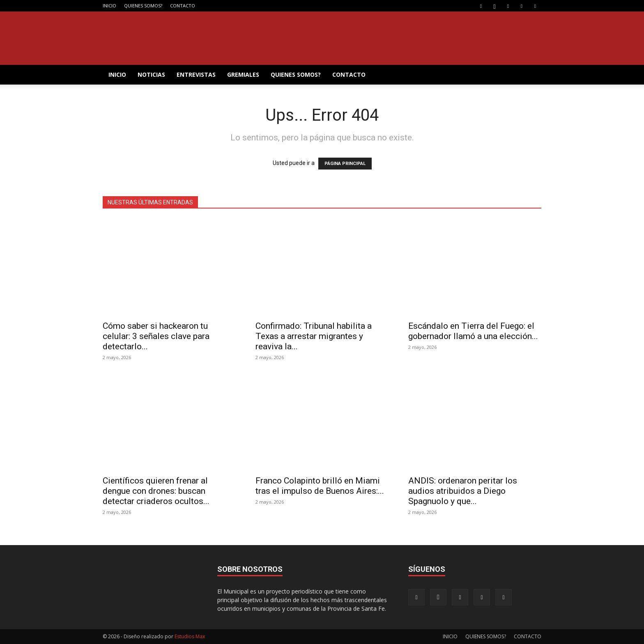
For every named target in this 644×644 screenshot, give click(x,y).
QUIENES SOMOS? (143, 6)
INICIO (109, 6)
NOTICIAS (151, 74)
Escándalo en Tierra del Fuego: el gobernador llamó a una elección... (473, 331)
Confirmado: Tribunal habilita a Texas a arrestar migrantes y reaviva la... (314, 336)
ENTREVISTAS (196, 74)
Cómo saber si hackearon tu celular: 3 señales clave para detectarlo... (156, 336)
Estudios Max (190, 636)
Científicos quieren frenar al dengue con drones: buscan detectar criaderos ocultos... (156, 491)
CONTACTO (183, 6)
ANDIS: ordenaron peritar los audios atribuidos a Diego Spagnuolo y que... (463, 491)
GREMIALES (243, 74)
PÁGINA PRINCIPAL (345, 164)
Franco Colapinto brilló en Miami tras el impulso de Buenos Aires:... (320, 486)
